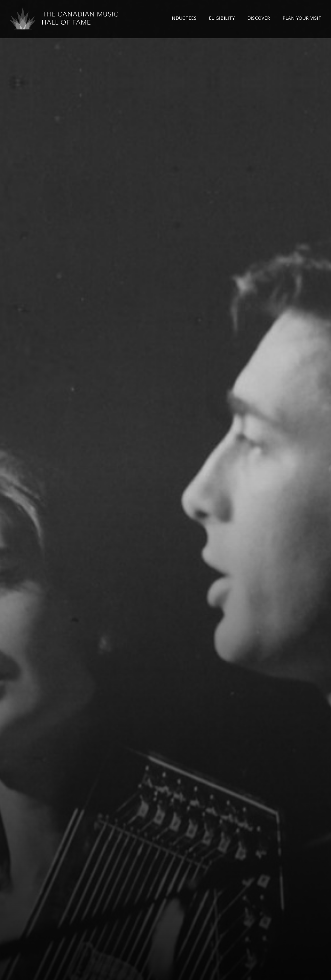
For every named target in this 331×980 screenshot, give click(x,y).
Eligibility (222, 18)
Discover (259, 18)
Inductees (183, 18)
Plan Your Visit (302, 18)
